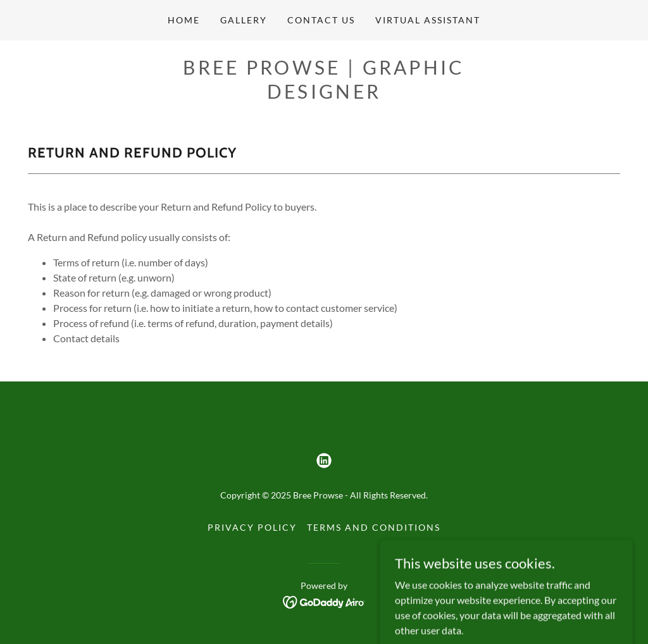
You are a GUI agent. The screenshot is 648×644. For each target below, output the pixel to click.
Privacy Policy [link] (252, 527)
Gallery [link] (244, 20)
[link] (324, 461)
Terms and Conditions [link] (374, 527)
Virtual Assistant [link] (428, 20)
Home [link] (184, 20)
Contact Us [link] (321, 20)
